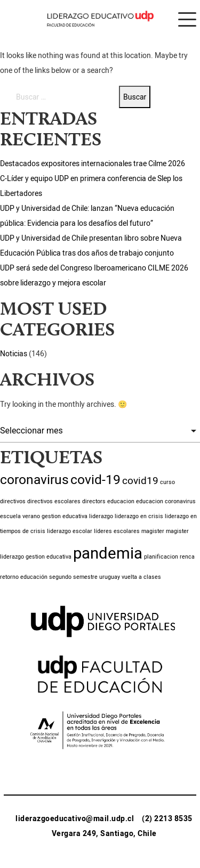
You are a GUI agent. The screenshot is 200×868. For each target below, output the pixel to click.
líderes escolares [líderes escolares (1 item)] (117, 531)
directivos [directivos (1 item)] (13, 501)
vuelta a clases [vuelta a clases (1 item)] (141, 577)
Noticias (14, 354)
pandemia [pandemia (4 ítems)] (108, 554)
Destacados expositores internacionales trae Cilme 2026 (93, 164)
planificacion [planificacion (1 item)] (161, 557)
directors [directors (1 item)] (94, 501)
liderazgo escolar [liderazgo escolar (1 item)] (70, 531)
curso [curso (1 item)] (167, 482)
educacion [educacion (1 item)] (121, 501)
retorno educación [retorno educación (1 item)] (24, 577)
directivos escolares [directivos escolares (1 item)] (54, 501)
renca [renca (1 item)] (187, 557)
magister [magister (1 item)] (153, 531)
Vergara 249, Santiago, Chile (104, 834)
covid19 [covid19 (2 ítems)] (140, 481)
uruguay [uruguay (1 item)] (110, 577)
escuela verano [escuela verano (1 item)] (20, 516)
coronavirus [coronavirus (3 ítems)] (34, 480)
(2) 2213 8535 (167, 819)
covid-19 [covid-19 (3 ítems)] (95, 480)
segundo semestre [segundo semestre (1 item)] (73, 577)
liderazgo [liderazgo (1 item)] (101, 516)
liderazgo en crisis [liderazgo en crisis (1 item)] (139, 516)
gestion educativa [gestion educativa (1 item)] (65, 516)
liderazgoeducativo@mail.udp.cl (75, 819)
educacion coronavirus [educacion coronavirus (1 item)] (166, 501)
